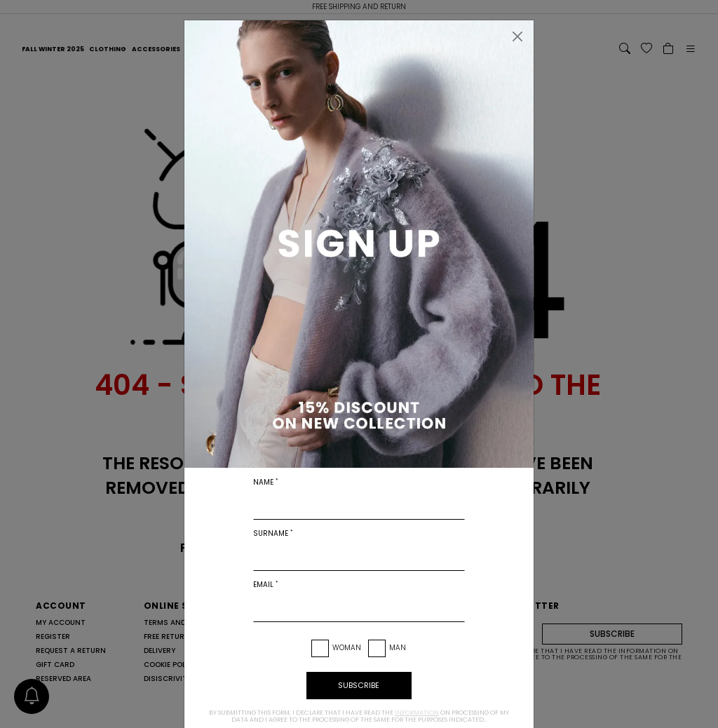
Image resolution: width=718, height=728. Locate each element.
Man (398, 648)
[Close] (517, 36)
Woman (347, 648)
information (417, 713)
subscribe (359, 685)
